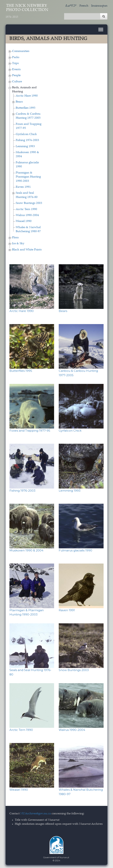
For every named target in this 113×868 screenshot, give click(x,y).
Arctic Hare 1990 (27, 95)
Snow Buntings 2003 (29, 202)
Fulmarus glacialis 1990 (75, 549)
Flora (15, 237)
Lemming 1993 (25, 146)
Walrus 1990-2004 (27, 214)
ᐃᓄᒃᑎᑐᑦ (71, 6)
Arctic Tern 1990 (26, 208)
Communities (21, 50)
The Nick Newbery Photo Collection (27, 11)
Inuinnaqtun (99, 6)
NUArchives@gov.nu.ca (36, 813)
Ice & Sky (18, 243)
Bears (19, 101)
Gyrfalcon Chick (26, 133)
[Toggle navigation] (101, 29)
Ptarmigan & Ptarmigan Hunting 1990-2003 (28, 176)
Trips (15, 63)
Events (16, 69)
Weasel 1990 (24, 221)
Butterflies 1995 (26, 107)
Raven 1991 (23, 186)
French (84, 6)
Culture (17, 81)
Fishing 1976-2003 (27, 140)
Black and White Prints (27, 249)
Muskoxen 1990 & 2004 (26, 549)
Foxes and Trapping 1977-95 (30, 430)
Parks (16, 56)
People (16, 75)
